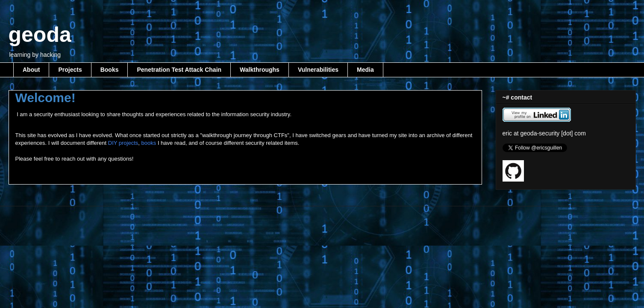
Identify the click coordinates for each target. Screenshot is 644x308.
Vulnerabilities (318, 70)
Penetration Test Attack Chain (179, 70)
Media (365, 70)
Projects (70, 70)
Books (110, 70)
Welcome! (46, 98)
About (31, 70)
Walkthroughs (260, 70)
